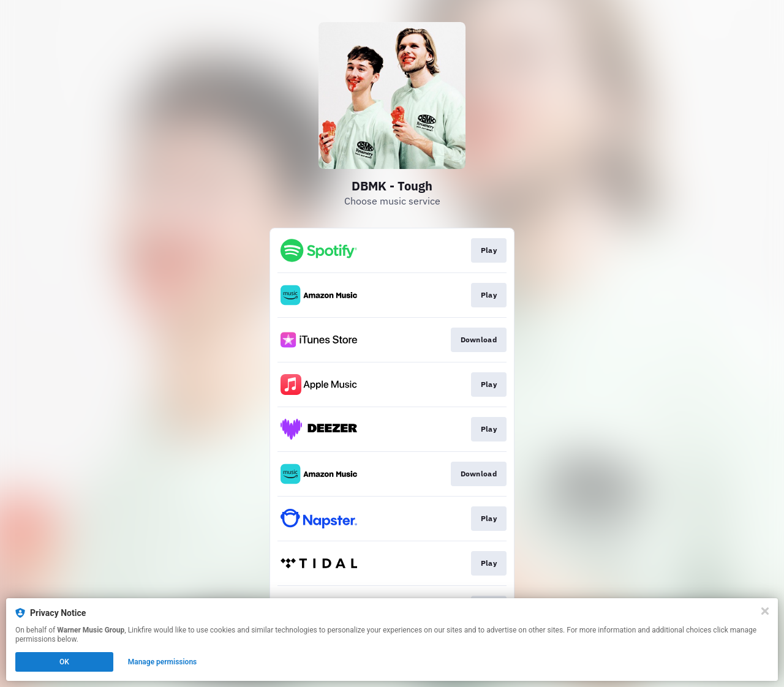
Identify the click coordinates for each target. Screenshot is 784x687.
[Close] (765, 611)
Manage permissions (163, 662)
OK (64, 662)
